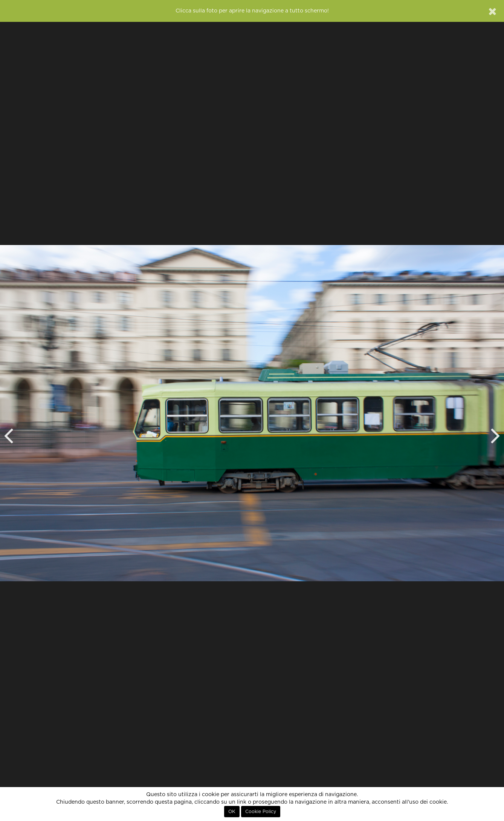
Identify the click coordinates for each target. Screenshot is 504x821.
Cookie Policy (261, 812)
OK (232, 812)
